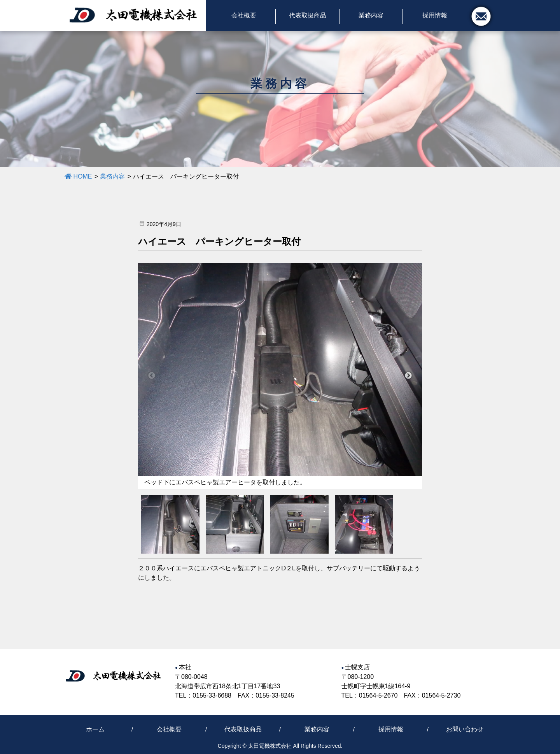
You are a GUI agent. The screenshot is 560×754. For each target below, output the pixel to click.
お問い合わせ (465, 729)
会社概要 (169, 729)
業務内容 (317, 729)
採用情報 (391, 729)
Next (408, 376)
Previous (152, 376)
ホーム (95, 729)
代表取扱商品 (243, 729)
